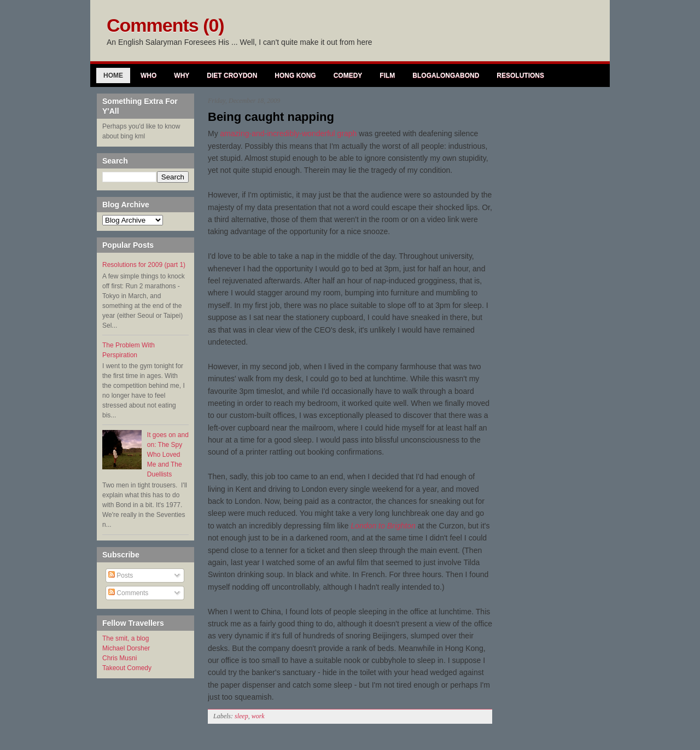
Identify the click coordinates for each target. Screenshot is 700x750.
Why (182, 75)
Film (387, 75)
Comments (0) (165, 25)
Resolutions (520, 75)
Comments (128, 593)
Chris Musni (119, 658)
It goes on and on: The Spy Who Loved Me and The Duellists (168, 455)
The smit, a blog (126, 638)
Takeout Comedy (127, 668)
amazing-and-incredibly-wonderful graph (289, 133)
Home (113, 75)
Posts (121, 575)
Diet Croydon (232, 75)
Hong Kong (295, 75)
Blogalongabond (446, 75)
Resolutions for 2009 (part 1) (144, 265)
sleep (241, 716)
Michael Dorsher (126, 648)
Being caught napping (271, 117)
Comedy (348, 75)
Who (148, 75)
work (258, 716)
